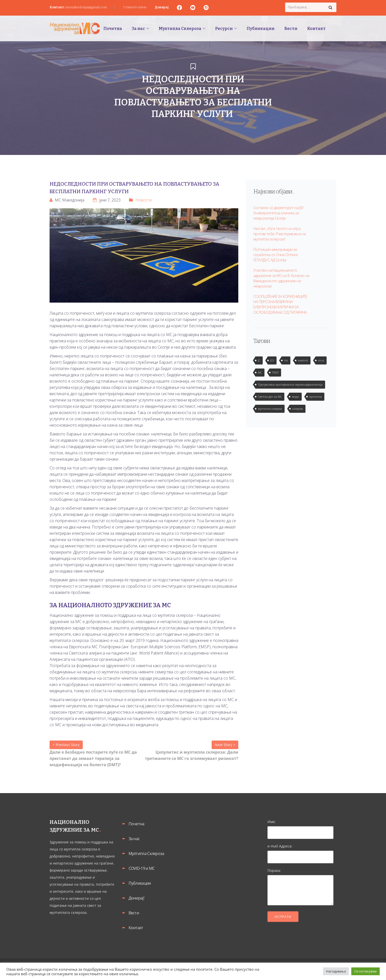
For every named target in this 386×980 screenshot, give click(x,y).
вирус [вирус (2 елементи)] (296, 397)
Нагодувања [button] (336, 971)
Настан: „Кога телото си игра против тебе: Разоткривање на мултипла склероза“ (279, 234)
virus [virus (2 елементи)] (321, 360)
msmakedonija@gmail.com (86, 7)
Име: (301, 827)
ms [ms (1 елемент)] (286, 360)
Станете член (135, 7)
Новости (144, 200)
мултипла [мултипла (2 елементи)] (316, 397)
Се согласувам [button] (365, 971)
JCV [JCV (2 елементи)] (272, 360)
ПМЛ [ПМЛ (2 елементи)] (275, 372)
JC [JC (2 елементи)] (259, 360)
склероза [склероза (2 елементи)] (298, 409)
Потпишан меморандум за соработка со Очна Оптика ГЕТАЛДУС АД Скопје (276, 255)
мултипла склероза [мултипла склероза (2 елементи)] (270, 409)
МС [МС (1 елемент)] (260, 372)
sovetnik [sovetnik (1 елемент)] (303, 360)
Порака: (301, 887)
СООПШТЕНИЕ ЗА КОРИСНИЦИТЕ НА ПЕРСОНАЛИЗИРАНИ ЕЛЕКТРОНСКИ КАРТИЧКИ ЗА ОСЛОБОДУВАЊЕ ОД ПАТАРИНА (280, 304)
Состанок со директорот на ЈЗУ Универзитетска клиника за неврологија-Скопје (279, 213)
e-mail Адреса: (301, 851)
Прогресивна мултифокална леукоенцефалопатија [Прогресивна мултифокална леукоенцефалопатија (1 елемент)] (290, 384)
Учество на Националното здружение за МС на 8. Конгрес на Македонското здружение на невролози (281, 278)
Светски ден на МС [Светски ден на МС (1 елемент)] (270, 397)
